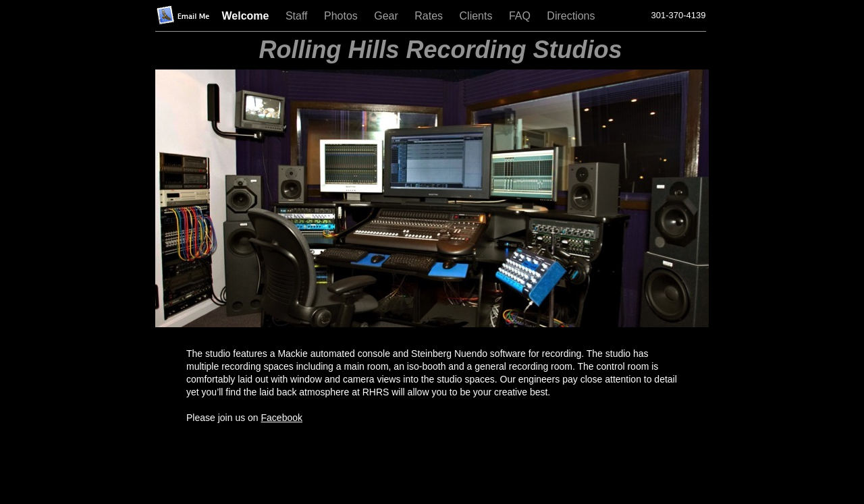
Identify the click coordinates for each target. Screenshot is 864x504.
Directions (571, 16)
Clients (478, 16)
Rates (430, 16)
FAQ (521, 16)
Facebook (282, 418)
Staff (298, 16)
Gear (387, 16)
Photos (342, 16)
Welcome (247, 16)
